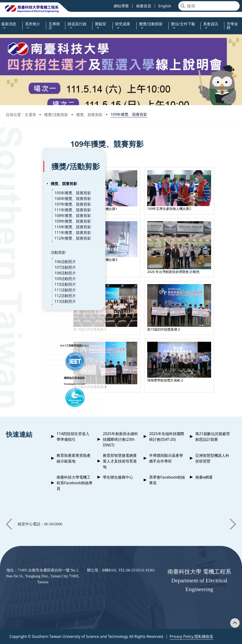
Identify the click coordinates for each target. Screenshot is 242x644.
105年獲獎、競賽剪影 (35, 182)
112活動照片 (28, 285)
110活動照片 (28, 273)
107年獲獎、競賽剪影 (35, 193)
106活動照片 (28, 251)
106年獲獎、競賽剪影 (35, 187)
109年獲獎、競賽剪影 (129, 114)
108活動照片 (28, 262)
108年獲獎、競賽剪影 (35, 204)
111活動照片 (28, 279)
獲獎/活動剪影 (56, 115)
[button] (9, 524)
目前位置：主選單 (21, 115)
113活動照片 (28, 290)
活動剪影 (21, 241)
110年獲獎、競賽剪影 (35, 216)
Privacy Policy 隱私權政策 (191, 636)
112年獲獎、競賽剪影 (35, 227)
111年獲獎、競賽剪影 (35, 199)
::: (1, 21)
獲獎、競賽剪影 (89, 115)
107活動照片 (28, 256)
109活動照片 (28, 268)
